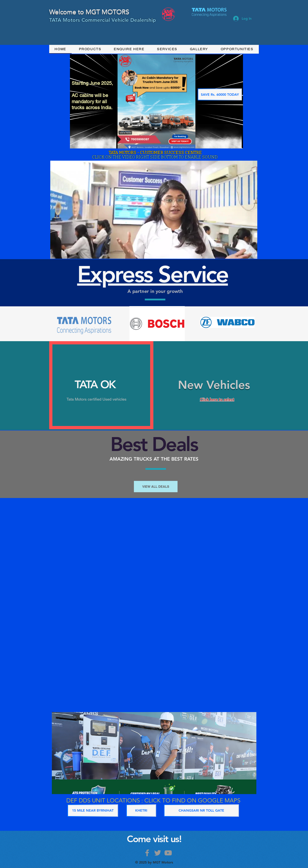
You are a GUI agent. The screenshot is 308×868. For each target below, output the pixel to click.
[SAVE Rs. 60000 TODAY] (220, 94)
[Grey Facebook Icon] (147, 853)
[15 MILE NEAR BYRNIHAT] (93, 811)
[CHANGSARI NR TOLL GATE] (201, 811)
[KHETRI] (141, 811)
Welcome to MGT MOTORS (89, 12)
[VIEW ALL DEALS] (156, 487)
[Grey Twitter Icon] (158, 853)
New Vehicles (214, 385)
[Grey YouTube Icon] (168, 853)
